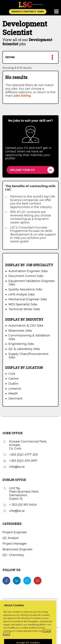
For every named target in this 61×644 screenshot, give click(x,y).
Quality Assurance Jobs (25, 289)
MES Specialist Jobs (23, 304)
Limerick (15, 389)
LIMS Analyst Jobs (22, 294)
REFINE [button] (29, 57)
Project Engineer (15, 532)
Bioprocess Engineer (17, 549)
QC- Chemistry (13, 555)
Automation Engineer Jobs (28, 271)
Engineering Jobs (21, 344)
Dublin (13, 384)
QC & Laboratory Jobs (24, 349)
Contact (31, 604)
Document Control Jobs (26, 276)
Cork (12, 374)
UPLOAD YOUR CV (22, 170)
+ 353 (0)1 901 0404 (23, 505)
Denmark (15, 399)
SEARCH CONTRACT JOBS (28, 12)
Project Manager (15, 544)
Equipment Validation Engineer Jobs (32, 283)
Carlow (14, 379)
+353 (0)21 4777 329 (23, 455)
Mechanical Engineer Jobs (28, 299)
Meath (13, 394)
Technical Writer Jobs (24, 309)
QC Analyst (11, 538)
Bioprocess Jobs (20, 331)
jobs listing (22, 96)
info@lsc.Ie (17, 467)
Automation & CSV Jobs (26, 326)
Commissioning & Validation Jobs (29, 337)
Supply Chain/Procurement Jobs (28, 356)
